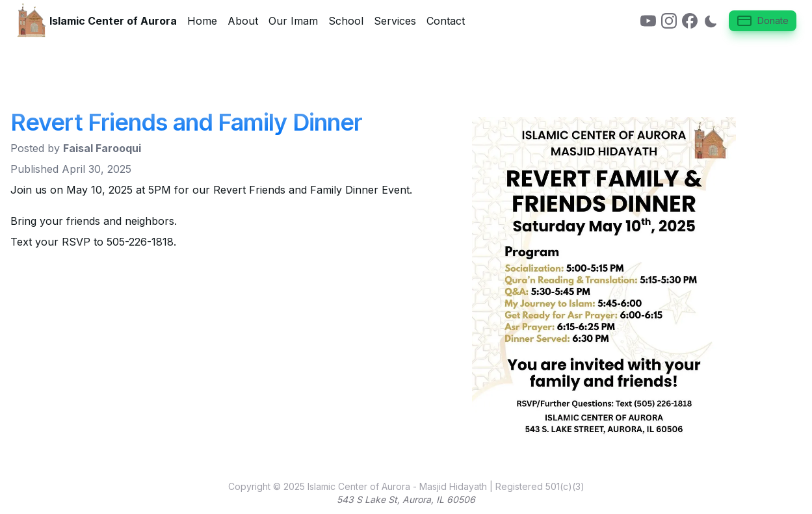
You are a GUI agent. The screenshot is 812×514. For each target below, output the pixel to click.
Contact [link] (446, 21)
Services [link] (395, 21)
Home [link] (202, 21)
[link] (648, 21)
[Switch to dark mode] (711, 21)
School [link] (346, 21)
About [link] (243, 21)
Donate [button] (763, 21)
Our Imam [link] (293, 21)
